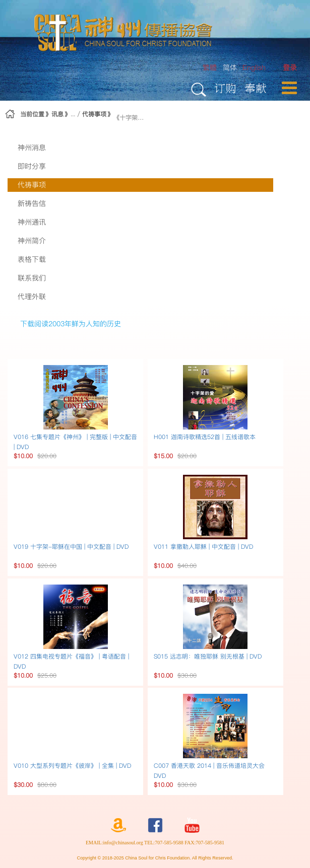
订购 (225, 88)
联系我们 (32, 278)
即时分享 (32, 166)
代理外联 (32, 297)
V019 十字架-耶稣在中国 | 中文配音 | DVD (71, 547)
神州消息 (32, 148)
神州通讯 (32, 222)
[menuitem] (290, 68)
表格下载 (32, 259)
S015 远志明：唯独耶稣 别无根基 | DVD (208, 656)
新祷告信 (32, 203)
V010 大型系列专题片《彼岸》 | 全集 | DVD (72, 766)
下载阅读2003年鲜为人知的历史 (71, 324)
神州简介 (32, 241)
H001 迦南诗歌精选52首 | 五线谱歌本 (205, 437)
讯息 (57, 114)
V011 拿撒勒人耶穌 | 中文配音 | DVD (203, 547)
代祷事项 (94, 114)
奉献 (256, 88)
